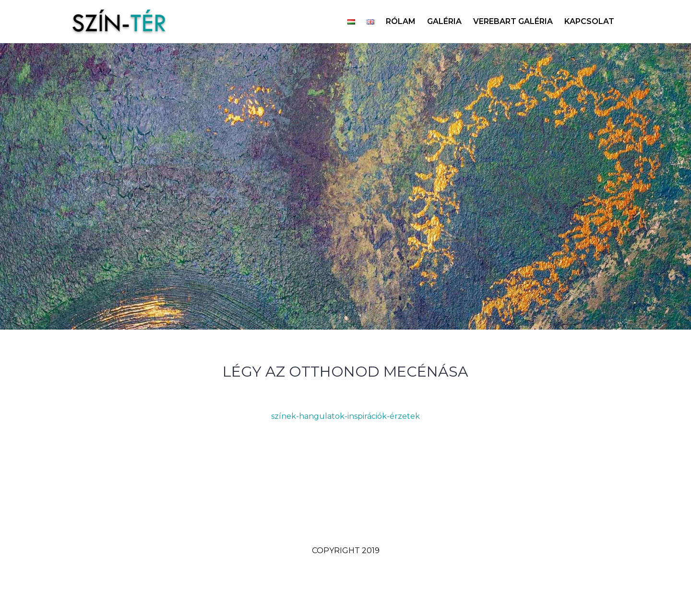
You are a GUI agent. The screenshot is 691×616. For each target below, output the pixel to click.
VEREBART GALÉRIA (513, 21)
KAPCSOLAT (589, 21)
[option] (345, 186)
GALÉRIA (444, 21)
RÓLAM (401, 21)
